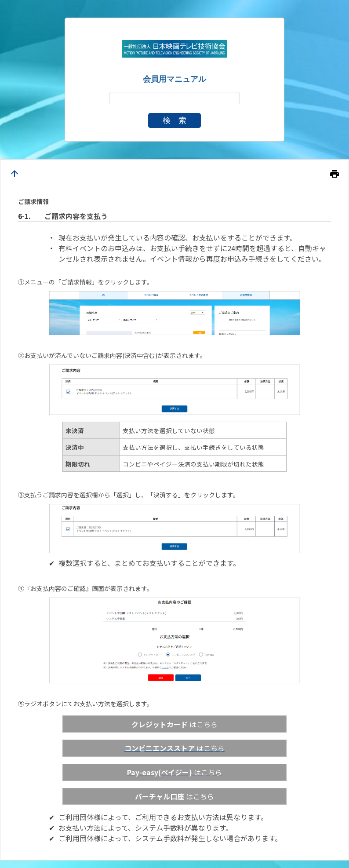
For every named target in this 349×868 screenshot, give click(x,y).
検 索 (174, 120)
